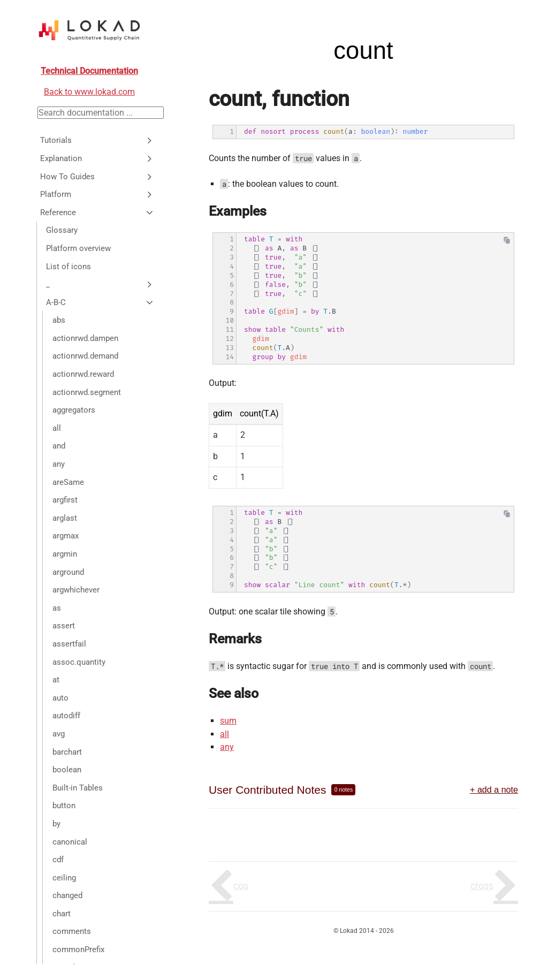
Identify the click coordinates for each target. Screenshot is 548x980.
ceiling (64, 878)
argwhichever (76, 590)
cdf (58, 860)
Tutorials (97, 140)
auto (60, 698)
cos (241, 886)
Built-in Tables (78, 788)
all (57, 428)
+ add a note (494, 789)
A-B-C (100, 302)
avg (59, 734)
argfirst (65, 500)
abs (59, 320)
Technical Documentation (89, 71)
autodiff (66, 716)
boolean (67, 770)
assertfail (69, 644)
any (59, 464)
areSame (68, 482)
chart (62, 914)
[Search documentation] (101, 113)
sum (228, 721)
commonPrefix (78, 949)
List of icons (68, 267)
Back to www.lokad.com (89, 92)
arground (68, 572)
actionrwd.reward (83, 374)
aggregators (74, 410)
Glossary (62, 230)
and (59, 446)
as (57, 608)
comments (72, 931)
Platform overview (78, 248)
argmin (65, 554)
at (56, 680)
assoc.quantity (79, 662)
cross (482, 886)
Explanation (97, 158)
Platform (97, 194)
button (64, 806)
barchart (67, 752)
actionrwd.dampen (85, 338)
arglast (65, 518)
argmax (66, 536)
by (56, 824)
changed (67, 895)
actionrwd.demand (85, 356)
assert (64, 626)
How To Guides (97, 177)
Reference (97, 212)
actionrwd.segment (87, 392)
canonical (70, 842)
